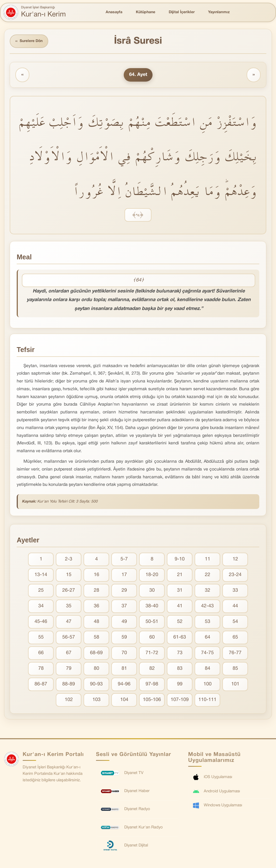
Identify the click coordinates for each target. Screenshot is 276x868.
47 (69, 622)
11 (208, 560)
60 (152, 638)
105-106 (152, 700)
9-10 (180, 560)
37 (124, 606)
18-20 (152, 575)
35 (69, 606)
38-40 (152, 606)
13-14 (41, 575)
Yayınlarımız (219, 12)
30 (152, 591)
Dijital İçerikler (182, 12)
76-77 (235, 653)
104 (124, 700)
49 (124, 622)
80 (96, 669)
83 (180, 669)
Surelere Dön (29, 41)
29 (124, 591)
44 (235, 606)
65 (235, 638)
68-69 (96, 653)
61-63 (180, 638)
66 (41, 653)
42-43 (207, 606)
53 (208, 622)
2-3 (69, 560)
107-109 (180, 700)
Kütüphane (146, 12)
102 (69, 700)
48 (96, 622)
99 (180, 684)
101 (235, 684)
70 (124, 653)
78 (41, 669)
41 (180, 606)
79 (69, 669)
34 (41, 606)
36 (96, 606)
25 (41, 591)
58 (96, 638)
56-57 (69, 638)
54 (235, 622)
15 (69, 575)
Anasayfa (114, 12)
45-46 (41, 622)
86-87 (41, 684)
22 (208, 575)
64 (208, 638)
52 (180, 622)
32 (208, 591)
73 (180, 653)
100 (208, 684)
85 (235, 669)
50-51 (152, 622)
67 (69, 653)
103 (96, 700)
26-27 (69, 591)
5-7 (124, 560)
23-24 (235, 575)
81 (124, 669)
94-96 (124, 684)
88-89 (69, 684)
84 (208, 669)
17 (124, 575)
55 (41, 638)
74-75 (207, 653)
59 (124, 638)
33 (235, 591)
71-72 (152, 653)
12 (235, 560)
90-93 (96, 684)
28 (96, 591)
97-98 (152, 684)
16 (96, 575)
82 (152, 669)
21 (180, 575)
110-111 (207, 700)
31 (180, 591)
